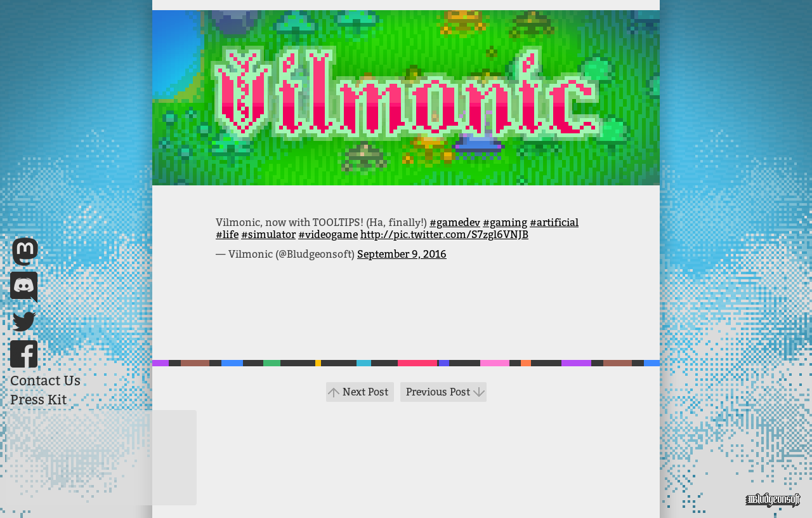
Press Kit (38, 400)
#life (227, 235)
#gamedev (455, 222)
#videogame (328, 235)
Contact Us (45, 381)
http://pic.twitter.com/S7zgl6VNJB (444, 235)
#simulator (268, 235)
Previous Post (438, 392)
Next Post (365, 392)
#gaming (505, 222)
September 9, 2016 (402, 254)
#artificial (554, 222)
